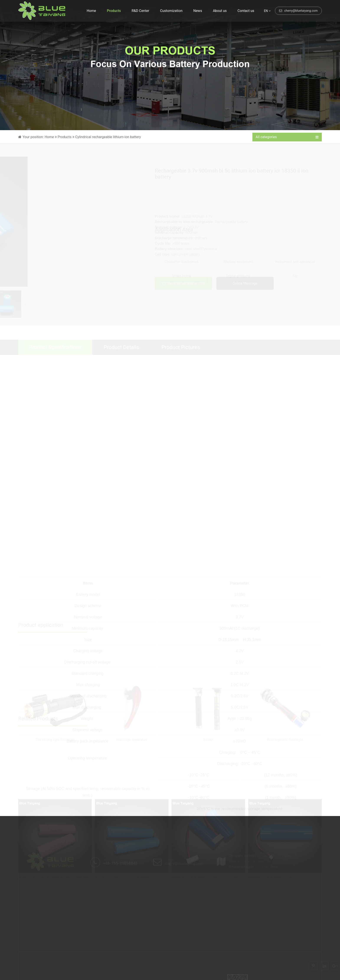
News (198, 11)
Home (91, 11)
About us (220, 11)
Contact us (246, 11)
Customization (171, 11)
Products (114, 11)
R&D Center (140, 11)
